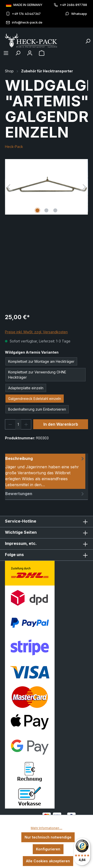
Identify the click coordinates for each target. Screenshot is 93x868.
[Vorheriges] (9, 187)
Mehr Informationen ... (46, 828)
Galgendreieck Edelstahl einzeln (35, 399)
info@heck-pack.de (24, 22)
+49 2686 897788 (70, 5)
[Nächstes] (84, 187)
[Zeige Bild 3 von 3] (55, 210)
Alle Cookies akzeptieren (48, 861)
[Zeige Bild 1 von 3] (37, 210)
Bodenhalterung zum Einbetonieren (37, 409)
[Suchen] (88, 40)
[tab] (45, 471)
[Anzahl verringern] (10, 424)
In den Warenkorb (61, 424)
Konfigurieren (48, 849)
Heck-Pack (14, 147)
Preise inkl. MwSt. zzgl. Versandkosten (36, 332)
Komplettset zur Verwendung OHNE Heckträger (37, 375)
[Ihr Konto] (30, 53)
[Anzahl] (18, 424)
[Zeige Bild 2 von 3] (46, 210)
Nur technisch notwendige (48, 837)
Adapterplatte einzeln (26, 388)
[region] (46, 187)
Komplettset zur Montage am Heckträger (41, 361)
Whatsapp (76, 14)
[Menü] (6, 53)
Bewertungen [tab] (45, 494)
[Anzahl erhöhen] (26, 424)
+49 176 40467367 (23, 14)
